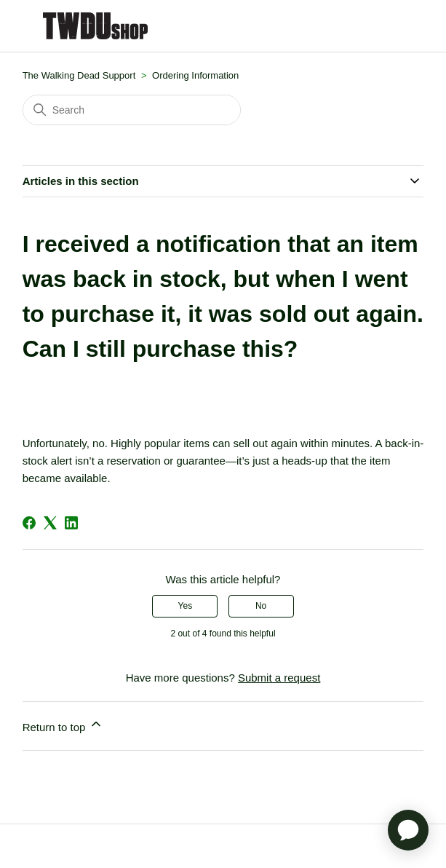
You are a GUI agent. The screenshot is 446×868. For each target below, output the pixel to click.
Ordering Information (195, 75)
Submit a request (279, 678)
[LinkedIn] (71, 523)
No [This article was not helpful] (261, 606)
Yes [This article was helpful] (186, 606)
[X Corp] (50, 523)
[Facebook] (29, 523)
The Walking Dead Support (79, 75)
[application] (408, 830)
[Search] (132, 110)
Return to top (63, 725)
